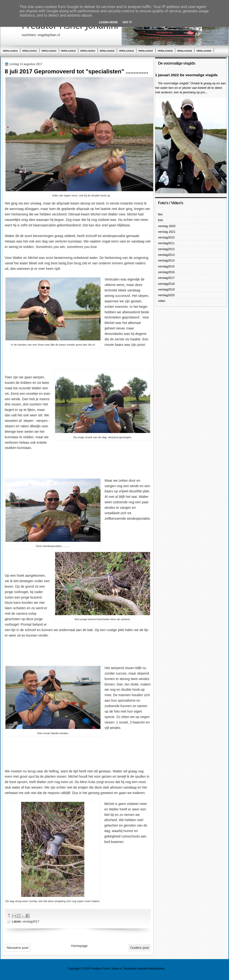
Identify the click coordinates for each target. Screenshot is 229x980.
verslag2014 (88, 51)
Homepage (79, 946)
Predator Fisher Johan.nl (106, 969)
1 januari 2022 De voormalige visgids (186, 75)
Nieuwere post (17, 948)
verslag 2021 (167, 232)
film (160, 214)
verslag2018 (165, 51)
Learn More (108, 22)
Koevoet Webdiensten (151, 969)
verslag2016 (126, 51)
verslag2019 (185, 51)
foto (160, 220)
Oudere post (140, 948)
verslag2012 (49, 51)
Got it (127, 22)
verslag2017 (146, 51)
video (162, 301)
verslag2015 (107, 51)
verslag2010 (10, 51)
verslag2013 (68, 51)
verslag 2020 (167, 226)
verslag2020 (204, 51)
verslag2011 (30, 51)
